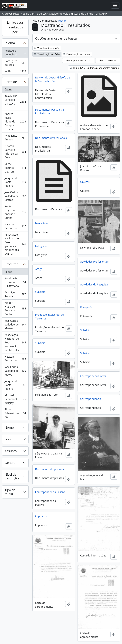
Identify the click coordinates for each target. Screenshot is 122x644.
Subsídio (40, 292)
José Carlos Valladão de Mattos (15, 196)
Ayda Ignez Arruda (15, 138)
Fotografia (41, 246)
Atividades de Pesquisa (94, 285)
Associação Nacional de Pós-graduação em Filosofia (15, 342)
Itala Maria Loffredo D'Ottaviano (15, 282)
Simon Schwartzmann (15, 413)
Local (8, 439)
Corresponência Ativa (93, 376)
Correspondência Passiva (50, 492)
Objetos (85, 182)
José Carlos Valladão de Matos (15, 371)
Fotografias (87, 307)
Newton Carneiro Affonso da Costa (15, 152)
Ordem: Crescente (107, 60)
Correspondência (91, 399)
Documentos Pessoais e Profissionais (49, 112)
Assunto (11, 451)
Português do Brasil (15, 63)
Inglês (15, 72)
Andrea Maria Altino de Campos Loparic (15, 122)
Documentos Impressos (49, 469)
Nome (9, 427)
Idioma (10, 43)
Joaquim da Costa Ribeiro (15, 182)
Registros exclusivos (15, 53)
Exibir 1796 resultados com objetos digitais (94, 68)
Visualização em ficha (47, 54)
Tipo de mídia (10, 492)
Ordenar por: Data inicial (77, 60)
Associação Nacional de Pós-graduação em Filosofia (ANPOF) (15, 244)
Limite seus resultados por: (15, 27)
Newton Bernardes (15, 226)
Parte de (11, 82)
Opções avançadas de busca (56, 38)
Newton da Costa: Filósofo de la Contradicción (53, 79)
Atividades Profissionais (94, 262)
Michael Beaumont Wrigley (15, 399)
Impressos (41, 516)
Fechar (62, 21)
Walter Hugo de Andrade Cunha (15, 212)
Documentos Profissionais (51, 138)
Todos (8, 89)
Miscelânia (41, 223)
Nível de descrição (12, 476)
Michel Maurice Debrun (15, 168)
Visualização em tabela (77, 54)
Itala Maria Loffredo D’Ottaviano (15, 102)
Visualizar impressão (47, 48)
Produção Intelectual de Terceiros (49, 317)
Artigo (39, 269)
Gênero (10, 463)
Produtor (11, 264)
